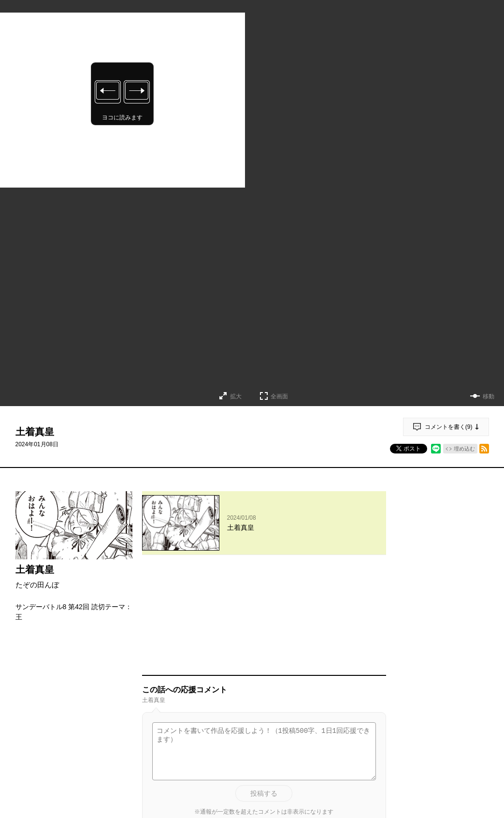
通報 (370, 766)
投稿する (264, 692)
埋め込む (464, 449)
